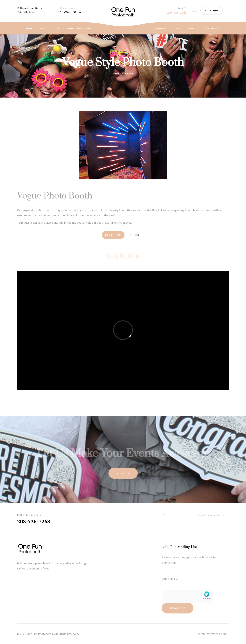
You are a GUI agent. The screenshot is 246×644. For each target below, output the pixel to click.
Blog (177, 28)
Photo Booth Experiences (76, 28)
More (192, 28)
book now (212, 10)
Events (45, 28)
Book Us (123, 473)
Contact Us (211, 28)
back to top (209, 515)
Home (29, 28)
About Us (160, 28)
